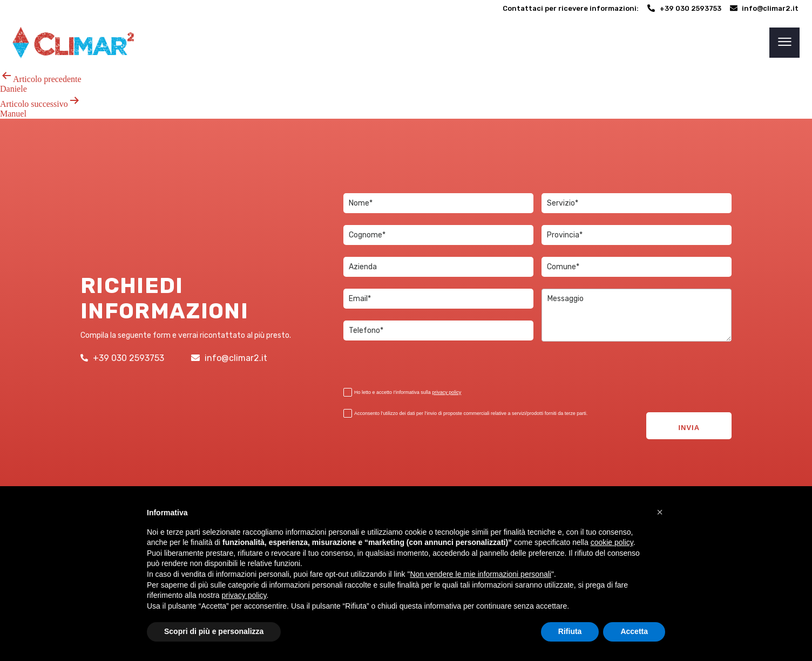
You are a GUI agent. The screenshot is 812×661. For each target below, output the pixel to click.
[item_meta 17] (637, 235)
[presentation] (397, 366)
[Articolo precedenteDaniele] (406, 81)
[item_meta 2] (438, 235)
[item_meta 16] (637, 267)
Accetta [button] (634, 631)
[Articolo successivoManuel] (406, 106)
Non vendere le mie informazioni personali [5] (480, 574)
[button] (660, 512)
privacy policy (446, 392)
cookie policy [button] (612, 542)
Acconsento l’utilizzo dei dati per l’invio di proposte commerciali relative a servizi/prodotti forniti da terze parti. (465, 414)
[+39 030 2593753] (684, 8)
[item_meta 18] (348, 392)
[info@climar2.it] (764, 8)
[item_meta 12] (438, 267)
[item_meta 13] (438, 330)
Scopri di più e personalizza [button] (214, 631)
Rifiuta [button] (570, 631)
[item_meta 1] (438, 203)
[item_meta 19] (348, 413)
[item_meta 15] (637, 203)
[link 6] (73, 43)
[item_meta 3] (438, 299)
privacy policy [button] (244, 595)
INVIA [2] (689, 417)
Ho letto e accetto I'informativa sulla (402, 393)
